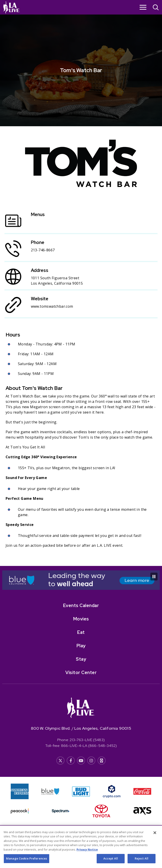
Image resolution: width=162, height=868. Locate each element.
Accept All (111, 863)
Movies (81, 619)
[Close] (155, 837)
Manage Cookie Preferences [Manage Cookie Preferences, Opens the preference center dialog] (27, 863)
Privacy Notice (87, 854)
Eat (81, 632)
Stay (81, 659)
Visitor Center (81, 673)
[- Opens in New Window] (81, 580)
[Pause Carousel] (154, 577)
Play (81, 646)
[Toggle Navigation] (143, 7)
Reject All (142, 863)
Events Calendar (81, 605)
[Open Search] (156, 8)
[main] (81, 283)
